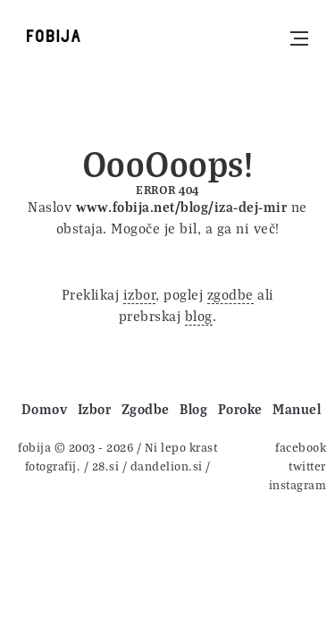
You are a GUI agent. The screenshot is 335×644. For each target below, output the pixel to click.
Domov (45, 409)
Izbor (95, 409)
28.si (106, 466)
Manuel (297, 409)
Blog (193, 409)
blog (199, 316)
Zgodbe (146, 409)
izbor (140, 294)
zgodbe (230, 294)
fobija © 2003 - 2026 (75, 447)
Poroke (240, 409)
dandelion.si (167, 466)
